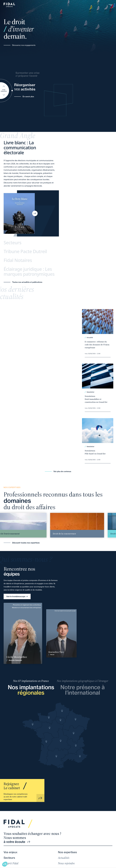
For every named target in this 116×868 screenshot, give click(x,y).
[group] (81, 525)
